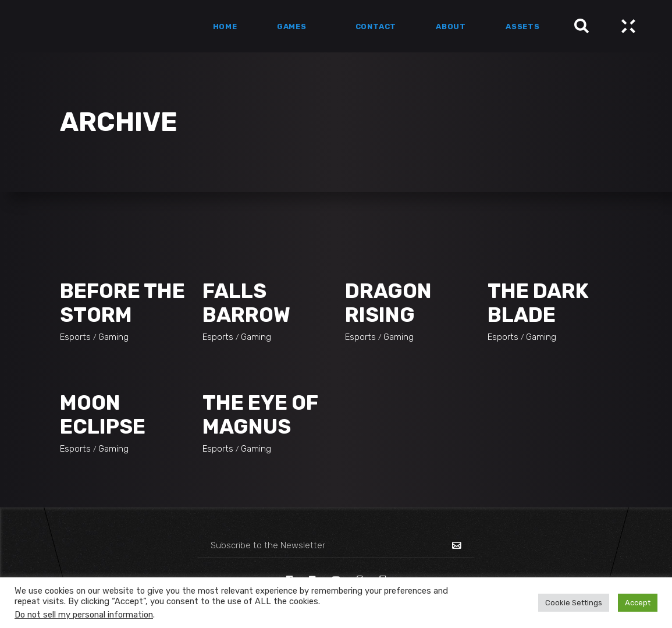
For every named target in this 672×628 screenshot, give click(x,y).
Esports (75, 337)
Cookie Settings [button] (574, 603)
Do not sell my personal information (84, 615)
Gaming (113, 337)
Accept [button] (638, 603)
